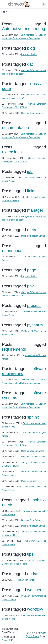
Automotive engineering (24, 29)
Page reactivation (29, 54)
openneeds (12, 251)
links (31, 191)
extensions (12, 152)
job (30, 171)
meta (32, 230)
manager (35, 210)
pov (30, 286)
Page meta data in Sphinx (33, 236)
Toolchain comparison (25, 580)
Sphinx (5, 640)
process (34, 305)
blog (31, 48)
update (33, 574)
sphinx (33, 417)
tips (30, 554)
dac (30, 64)
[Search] (44, 4)
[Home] (4, 12)
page (32, 270)
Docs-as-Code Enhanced (33, 113)
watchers (35, 590)
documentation (15, 128)
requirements (14, 349)
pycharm (35, 325)
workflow (35, 609)
